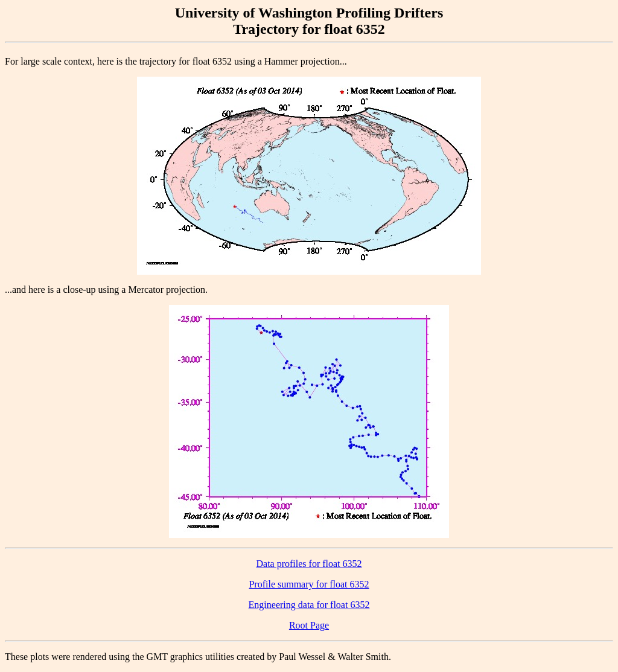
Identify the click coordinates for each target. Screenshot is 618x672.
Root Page (309, 625)
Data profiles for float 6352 (309, 564)
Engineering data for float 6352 (309, 605)
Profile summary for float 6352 (309, 584)
